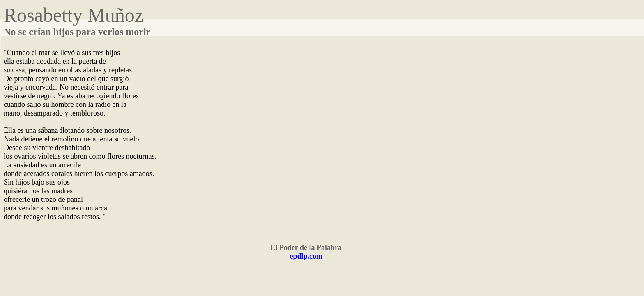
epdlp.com (306, 256)
